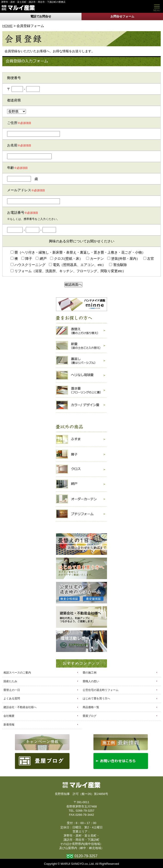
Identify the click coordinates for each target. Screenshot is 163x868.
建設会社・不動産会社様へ (20, 707)
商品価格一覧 (91, 707)
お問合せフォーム (122, 16)
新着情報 (9, 725)
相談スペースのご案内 (17, 673)
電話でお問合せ (41, 16)
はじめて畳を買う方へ (96, 698)
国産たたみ (10, 681)
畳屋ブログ (90, 716)
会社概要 (9, 716)
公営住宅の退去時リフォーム (101, 690)
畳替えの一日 (12, 690)
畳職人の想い (91, 681)
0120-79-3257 (86, 856)
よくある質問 (12, 698)
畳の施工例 (90, 673)
